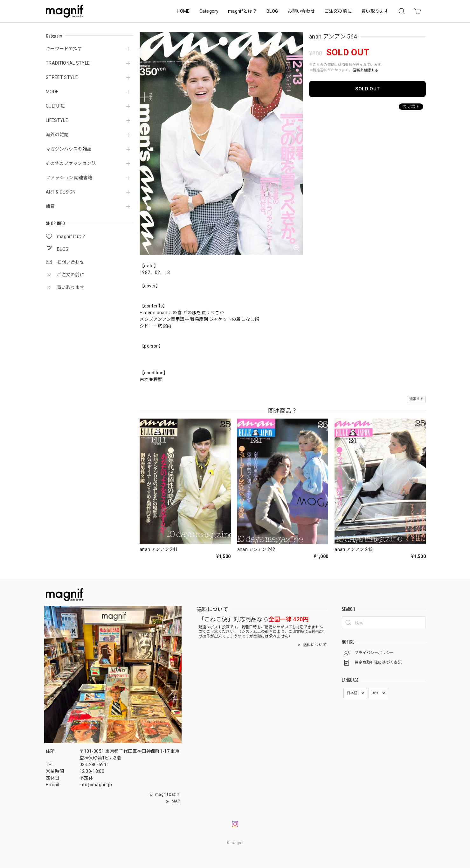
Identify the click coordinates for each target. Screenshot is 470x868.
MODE (52, 92)
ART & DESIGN (61, 192)
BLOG (272, 11)
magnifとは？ (242, 11)
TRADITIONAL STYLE (68, 63)
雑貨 (50, 206)
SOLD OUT (368, 89)
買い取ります (375, 11)
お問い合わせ (301, 11)
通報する (416, 399)
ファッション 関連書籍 (69, 178)
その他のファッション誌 (71, 163)
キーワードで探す (64, 49)
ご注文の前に (338, 11)
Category (209, 11)
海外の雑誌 (57, 135)
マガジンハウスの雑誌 (69, 149)
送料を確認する (366, 70)
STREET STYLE (62, 77)
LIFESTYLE (57, 120)
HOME (183, 11)
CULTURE (55, 106)
